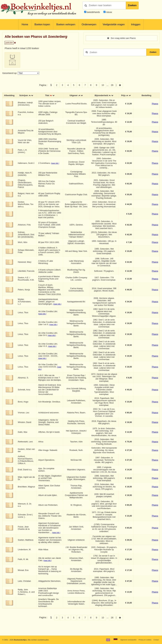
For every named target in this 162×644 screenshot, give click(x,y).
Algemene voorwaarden (125, 640)
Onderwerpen (89, 24)
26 (112, 85)
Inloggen (136, 24)
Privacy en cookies (143, 640)
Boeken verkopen (66, 24)
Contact (156, 640)
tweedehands (93, 12)
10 (103, 85)
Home (25, 24)
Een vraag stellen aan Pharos (121, 38)
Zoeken (132, 5)
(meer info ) (56, 164)
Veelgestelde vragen (114, 24)
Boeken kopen (42, 24)
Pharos (155, 104)
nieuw (109, 12)
